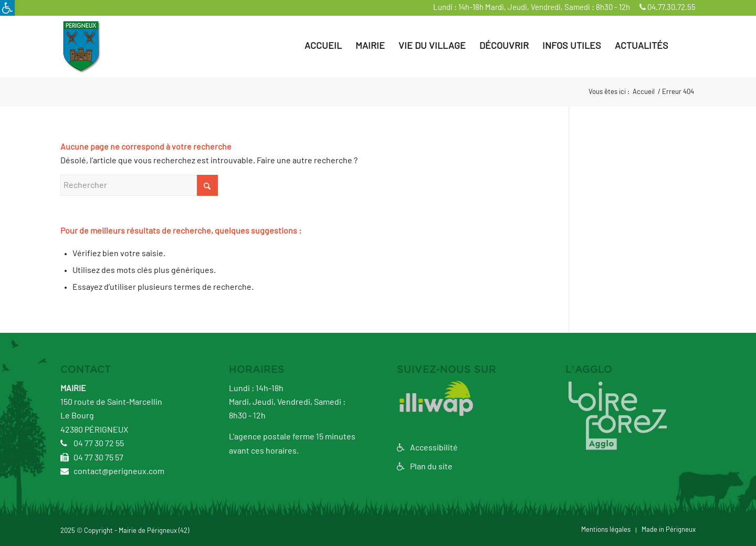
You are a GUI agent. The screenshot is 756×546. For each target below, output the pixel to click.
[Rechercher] (685, 46)
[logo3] (81, 46)
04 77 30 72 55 (92, 444)
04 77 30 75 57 (92, 458)
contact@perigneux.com (112, 471)
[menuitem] (323, 46)
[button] (7, 8)
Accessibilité (427, 448)
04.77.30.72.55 (668, 8)
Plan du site (425, 466)
